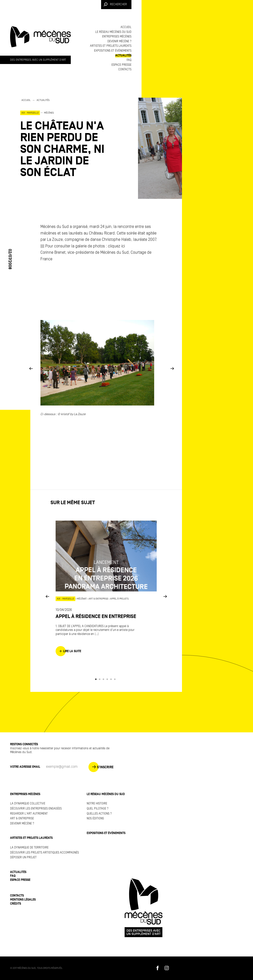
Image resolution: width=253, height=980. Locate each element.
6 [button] (116, 679)
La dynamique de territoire (29, 848)
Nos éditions (95, 818)
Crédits (16, 904)
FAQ (129, 60)
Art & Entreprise (22, 818)
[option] (66, 138)
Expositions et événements (113, 51)
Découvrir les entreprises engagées (36, 809)
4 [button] (108, 679)
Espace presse (121, 65)
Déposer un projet (23, 857)
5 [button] (112, 679)
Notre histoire (97, 804)
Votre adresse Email (25, 767)
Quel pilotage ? (98, 809)
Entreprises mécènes (117, 37)
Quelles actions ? (99, 814)
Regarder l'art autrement (29, 814)
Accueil (126, 27)
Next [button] (172, 368)
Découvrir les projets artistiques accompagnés (44, 853)
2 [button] (100, 679)
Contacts (125, 69)
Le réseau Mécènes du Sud (113, 32)
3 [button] (104, 679)
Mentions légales (23, 900)
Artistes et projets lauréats (111, 46)
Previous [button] (31, 368)
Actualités (123, 56)
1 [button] (97, 679)
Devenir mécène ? (119, 41)
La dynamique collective (28, 804)
